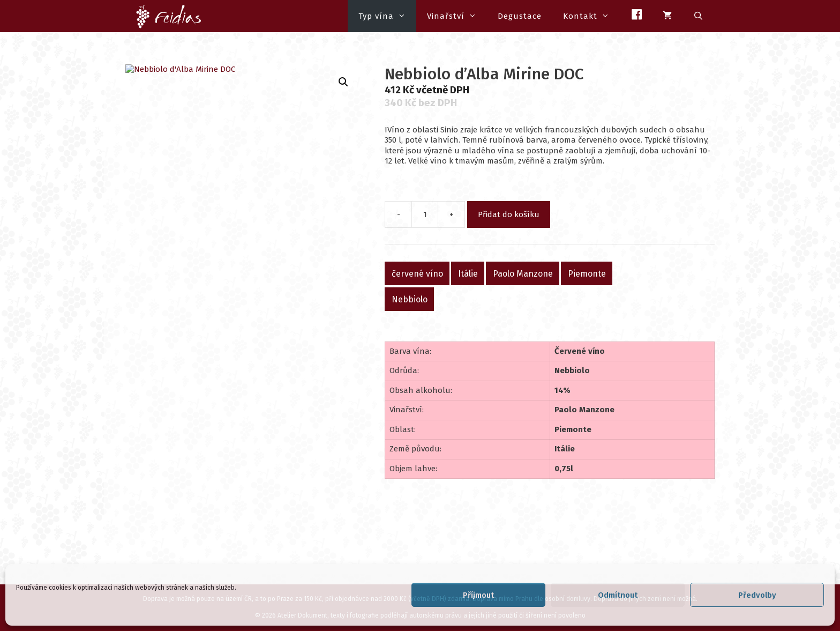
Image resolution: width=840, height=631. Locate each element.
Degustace (520, 16)
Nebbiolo (410, 299)
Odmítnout (618, 595)
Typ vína (387, 16)
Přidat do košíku (509, 214)
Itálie (468, 273)
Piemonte (587, 273)
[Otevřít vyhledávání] (699, 16)
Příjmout (478, 595)
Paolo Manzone (523, 273)
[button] (343, 82)
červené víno (417, 273)
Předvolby (757, 595)
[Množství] (425, 214)
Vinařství (457, 16)
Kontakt (591, 16)
